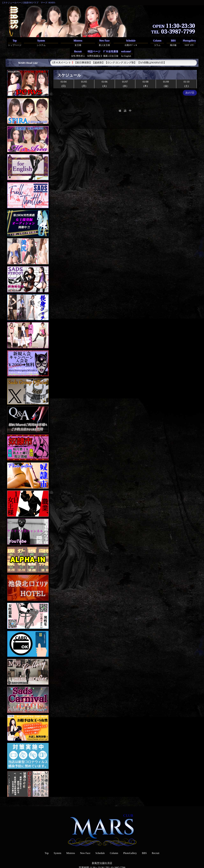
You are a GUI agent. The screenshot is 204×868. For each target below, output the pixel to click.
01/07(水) (125, 73)
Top (47, 842)
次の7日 (190, 82)
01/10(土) (186, 73)
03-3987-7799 (118, 857)
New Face (85, 842)
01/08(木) (146, 73)
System (57, 842)
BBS (144, 842)
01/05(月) (84, 73)
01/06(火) (105, 73)
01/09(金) (166, 73)
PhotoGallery (130, 842)
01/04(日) (64, 73)
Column (114, 842)
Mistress (71, 842)
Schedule (100, 842)
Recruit (156, 842)
